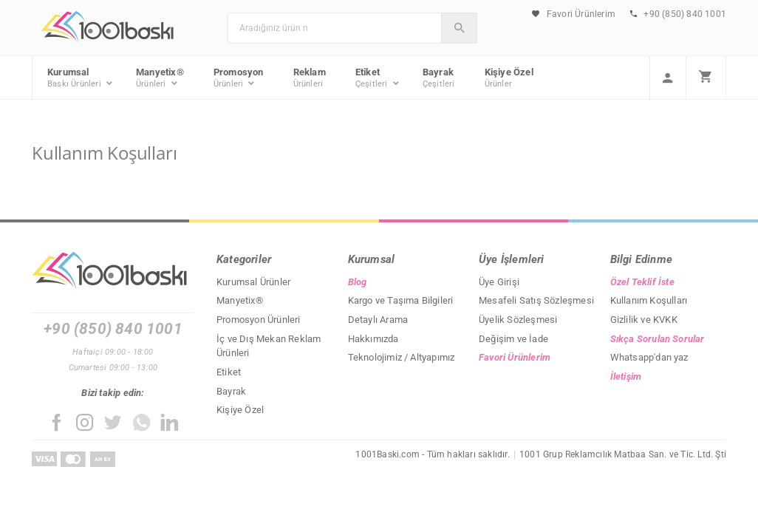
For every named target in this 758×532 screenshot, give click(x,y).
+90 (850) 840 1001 (678, 14)
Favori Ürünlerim (574, 14)
